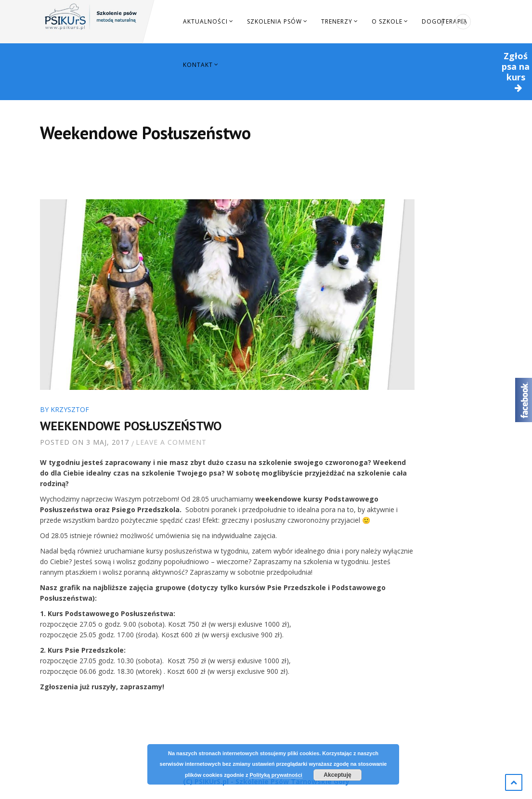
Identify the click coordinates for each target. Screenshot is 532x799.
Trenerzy (337, 21)
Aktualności (205, 21)
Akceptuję (337, 775)
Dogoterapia (445, 21)
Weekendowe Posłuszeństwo (131, 426)
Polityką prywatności (276, 775)
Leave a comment (171, 442)
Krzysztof (70, 409)
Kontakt (198, 65)
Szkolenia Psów (274, 21)
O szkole (387, 21)
